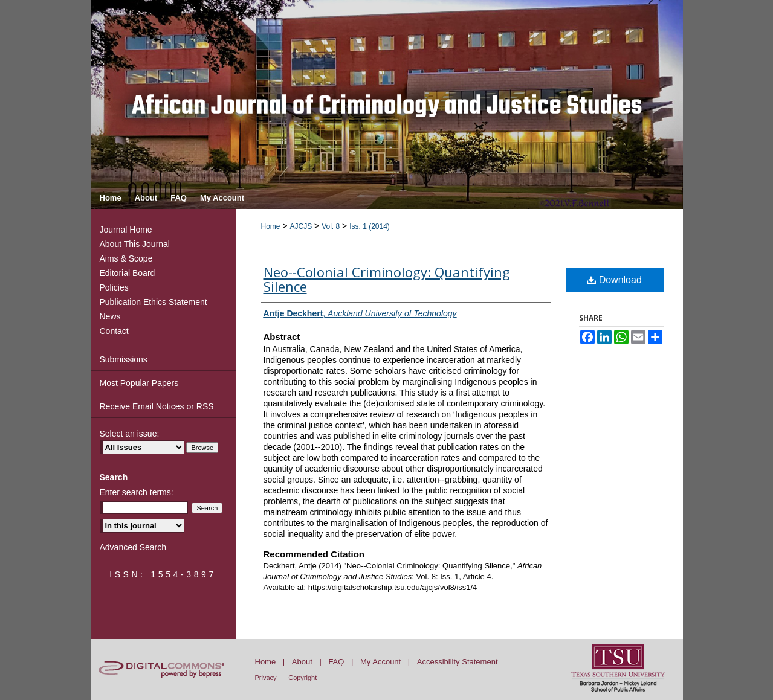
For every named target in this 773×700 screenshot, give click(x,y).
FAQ (336, 662)
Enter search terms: (137, 492)
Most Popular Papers (139, 383)
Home (271, 226)
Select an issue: (130, 434)
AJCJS (301, 226)
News (110, 316)
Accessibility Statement (458, 662)
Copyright (302, 678)
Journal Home (126, 230)
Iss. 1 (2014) (370, 226)
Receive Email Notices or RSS (157, 406)
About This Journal (135, 244)
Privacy (266, 678)
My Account (380, 662)
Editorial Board (128, 273)
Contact (114, 331)
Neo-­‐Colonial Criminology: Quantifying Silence (387, 279)
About (302, 662)
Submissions (124, 359)
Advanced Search (133, 547)
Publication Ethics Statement (154, 302)
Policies (114, 287)
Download (614, 280)
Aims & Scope (126, 258)
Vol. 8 (331, 226)
